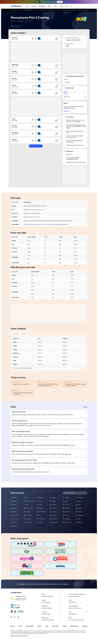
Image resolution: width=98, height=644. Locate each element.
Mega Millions (42, 6)
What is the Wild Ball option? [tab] (49, 432)
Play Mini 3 (67, 111)
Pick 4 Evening (68, 11)
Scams (20, 624)
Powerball (34, 6)
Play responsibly (30, 624)
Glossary (39, 624)
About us (13, 624)
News (56, 6)
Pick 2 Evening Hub (17, 25)
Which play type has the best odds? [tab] (49, 470)
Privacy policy (55, 624)
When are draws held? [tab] (49, 413)
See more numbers (36, 146)
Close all (85, 408)
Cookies (65, 624)
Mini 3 (62, 6)
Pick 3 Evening (49, 11)
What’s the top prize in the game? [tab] (49, 443)
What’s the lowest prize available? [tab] (49, 452)
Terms (47, 624)
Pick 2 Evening (31, 11)
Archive (26, 25)
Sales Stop (27, 334)
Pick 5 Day (77, 11)
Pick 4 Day (58, 11)
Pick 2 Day (22, 11)
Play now (60, 2)
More (67, 6)
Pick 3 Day (40, 11)
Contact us (77, 582)
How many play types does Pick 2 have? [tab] (49, 461)
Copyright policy (74, 624)
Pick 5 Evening (86, 11)
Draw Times (17, 334)
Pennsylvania (14, 11)
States (50, 6)
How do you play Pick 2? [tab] (49, 421)
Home (27, 6)
